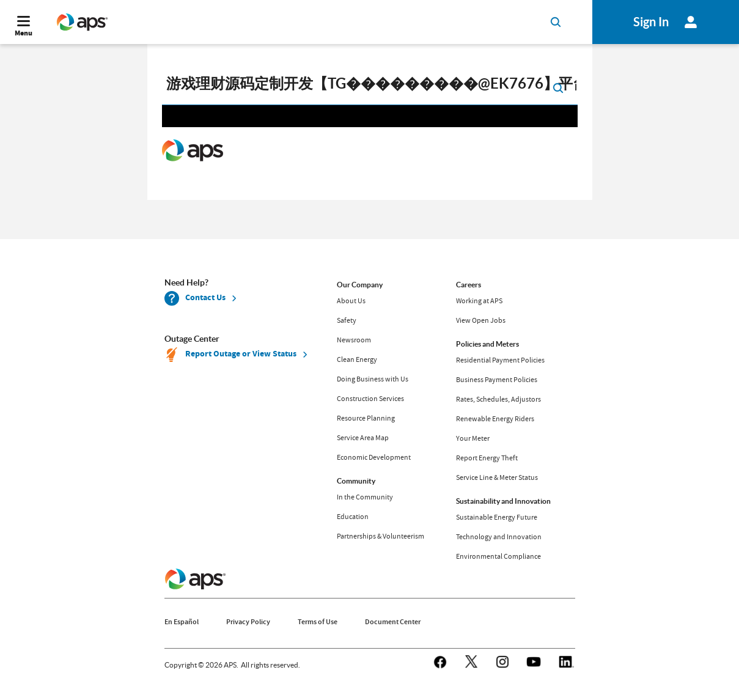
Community (356, 481)
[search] (370, 87)
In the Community (365, 497)
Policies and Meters (487, 344)
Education (353, 517)
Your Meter (473, 438)
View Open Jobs (481, 320)
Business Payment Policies (497, 380)
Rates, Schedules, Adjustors (498, 399)
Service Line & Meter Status (497, 477)
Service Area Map (363, 438)
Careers (469, 285)
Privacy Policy (248, 622)
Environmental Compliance (498, 556)
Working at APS (479, 301)
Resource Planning (366, 418)
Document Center (393, 622)
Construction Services (370, 399)
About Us (351, 301)
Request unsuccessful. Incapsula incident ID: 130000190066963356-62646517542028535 (370, 151)
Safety (347, 320)
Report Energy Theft (487, 458)
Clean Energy (357, 359)
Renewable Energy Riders (495, 419)
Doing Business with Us (373, 379)
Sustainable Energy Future (497, 517)
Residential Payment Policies (500, 360)
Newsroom (354, 340)
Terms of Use (318, 622)
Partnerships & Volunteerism (381, 536)
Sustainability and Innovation (503, 501)
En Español (182, 622)
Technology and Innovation (499, 537)
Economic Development (374, 457)
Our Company (360, 285)
